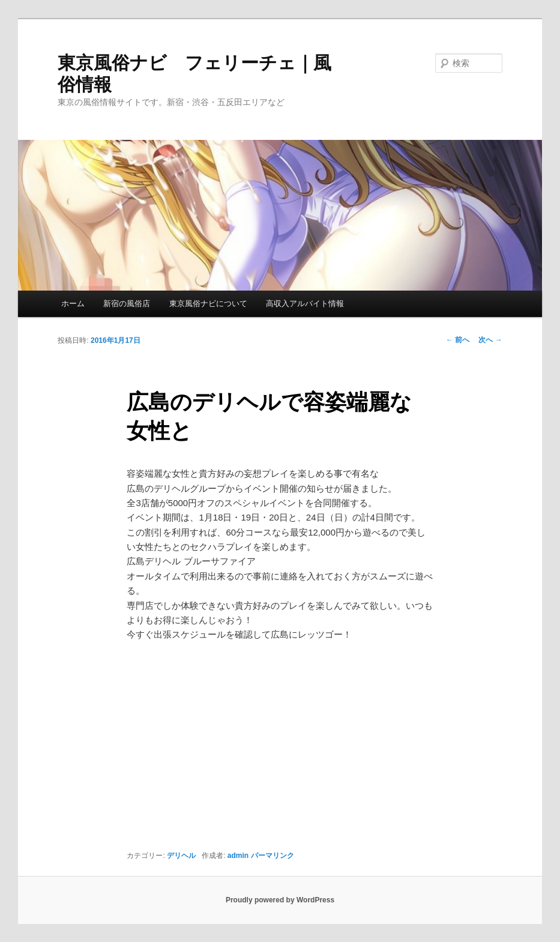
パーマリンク (272, 856)
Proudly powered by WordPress (280, 900)
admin (238, 856)
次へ (490, 340)
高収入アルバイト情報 (305, 303)
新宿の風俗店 (127, 303)
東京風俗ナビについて (208, 303)
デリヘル (181, 856)
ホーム (73, 303)
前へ (458, 340)
